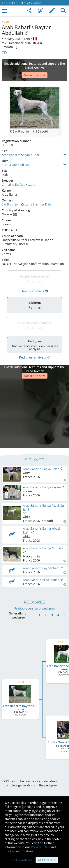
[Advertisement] (34, 64)
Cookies (10, 851)
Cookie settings (21, 860)
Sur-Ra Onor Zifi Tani (16, 154)
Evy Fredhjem (13, 193)
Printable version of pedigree (34, 580)
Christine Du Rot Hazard (19, 174)
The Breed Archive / (17, 3)
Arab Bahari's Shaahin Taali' (21, 144)
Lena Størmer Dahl (38, 193)
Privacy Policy (40, 847)
